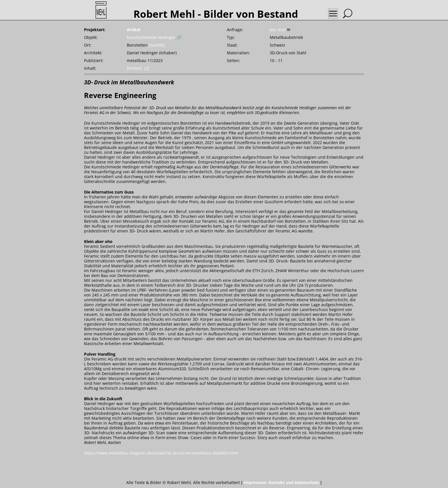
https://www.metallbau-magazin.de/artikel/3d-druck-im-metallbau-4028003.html (161, 453)
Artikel (134, 30)
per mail (278, 30)
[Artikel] (134, 68)
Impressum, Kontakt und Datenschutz (281, 482)
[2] (147, 68)
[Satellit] (157, 45)
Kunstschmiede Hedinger (151, 37)
